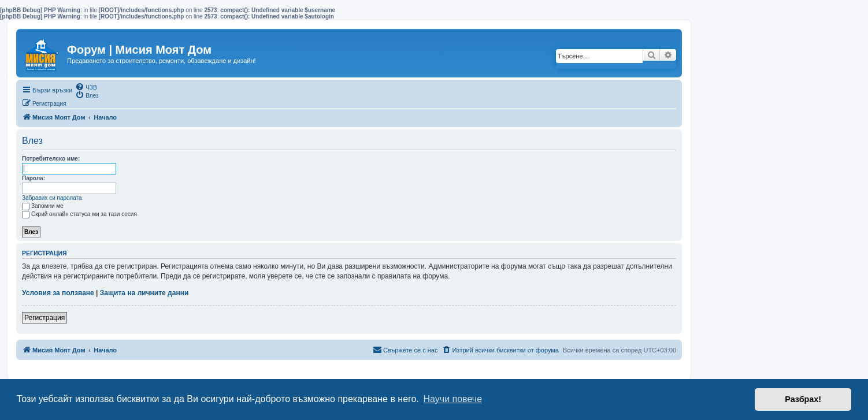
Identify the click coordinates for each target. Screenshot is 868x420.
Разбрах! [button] (803, 399)
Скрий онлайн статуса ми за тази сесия (79, 214)
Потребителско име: (51, 159)
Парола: (34, 178)
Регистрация (44, 318)
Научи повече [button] (453, 399)
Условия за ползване (58, 293)
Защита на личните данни (144, 293)
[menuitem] (86, 87)
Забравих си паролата (52, 198)
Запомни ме (43, 206)
